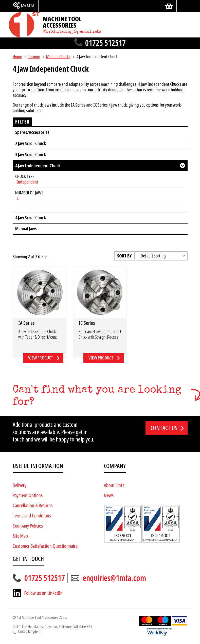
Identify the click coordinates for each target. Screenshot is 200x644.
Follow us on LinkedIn (43, 593)
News (109, 496)
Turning (34, 57)
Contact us (164, 428)
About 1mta (114, 485)
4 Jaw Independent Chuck (38, 166)
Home (17, 57)
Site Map (20, 536)
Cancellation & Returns (33, 506)
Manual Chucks (58, 57)
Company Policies (28, 526)
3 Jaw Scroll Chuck (31, 155)
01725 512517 (105, 43)
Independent (27, 182)
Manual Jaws (26, 229)
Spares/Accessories (32, 132)
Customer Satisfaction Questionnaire (45, 546)
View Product (41, 358)
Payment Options (28, 496)
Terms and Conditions (32, 516)
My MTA (28, 6)
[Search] (184, 6)
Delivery (20, 485)
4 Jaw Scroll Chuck (31, 218)
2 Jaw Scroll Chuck (31, 143)
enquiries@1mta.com (114, 578)
